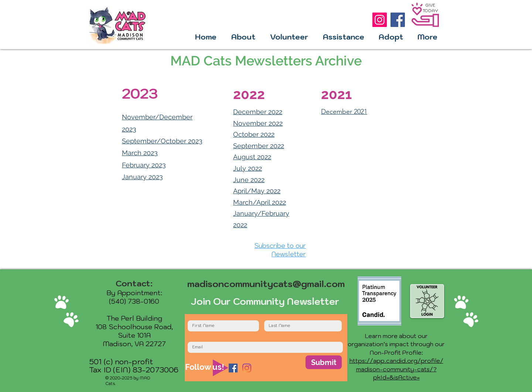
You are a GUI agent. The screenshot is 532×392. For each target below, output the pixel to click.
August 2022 (252, 157)
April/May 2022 (257, 191)
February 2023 (144, 165)
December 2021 (344, 112)
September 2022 (259, 146)
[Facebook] (398, 20)
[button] (243, 37)
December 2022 (258, 112)
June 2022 (249, 180)
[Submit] (324, 362)
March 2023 (140, 153)
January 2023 (142, 177)
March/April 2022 (260, 202)
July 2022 (248, 168)
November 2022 (258, 123)
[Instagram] (380, 20)
